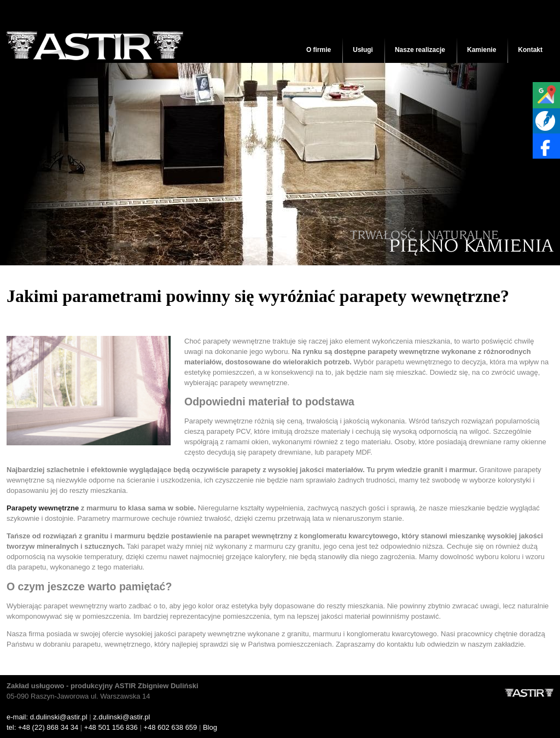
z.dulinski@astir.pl (121, 717)
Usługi (363, 50)
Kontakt (530, 50)
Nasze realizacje (420, 50)
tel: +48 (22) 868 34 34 (42, 727)
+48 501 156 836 (111, 727)
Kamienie (482, 50)
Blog (210, 727)
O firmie (319, 50)
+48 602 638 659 (170, 727)
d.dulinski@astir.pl (59, 717)
